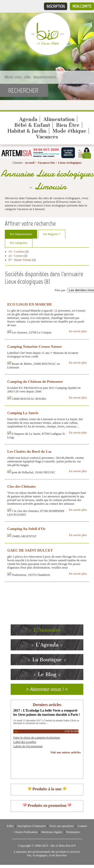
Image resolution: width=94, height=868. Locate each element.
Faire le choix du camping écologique (37, 738)
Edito (10, 826)
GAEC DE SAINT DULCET (30, 550)
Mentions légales (52, 832)
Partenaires (73, 832)
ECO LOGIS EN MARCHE (30, 304)
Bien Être (68, 125)
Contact (82, 826)
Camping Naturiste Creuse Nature (35, 346)
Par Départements (21, 234)
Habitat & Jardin (27, 131)
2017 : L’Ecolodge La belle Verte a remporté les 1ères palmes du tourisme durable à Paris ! (47, 712)
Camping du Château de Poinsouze (35, 381)
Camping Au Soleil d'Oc (26, 529)
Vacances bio (46, 163)
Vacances (47, 137)
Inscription (56, 6)
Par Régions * (52, 234)
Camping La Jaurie (23, 413)
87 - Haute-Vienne (20, 260)
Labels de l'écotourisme (28, 746)
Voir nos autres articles (66, 752)
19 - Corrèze (16, 252)
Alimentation (59, 119)
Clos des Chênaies (22, 486)
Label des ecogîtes (25, 742)
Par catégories (19, 243)
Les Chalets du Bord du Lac (30, 451)
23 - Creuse (16, 256)
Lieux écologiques (70, 163)
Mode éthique (69, 131)
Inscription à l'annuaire (31, 826)
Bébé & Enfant (32, 125)
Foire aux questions (62, 826)
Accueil (30, 163)
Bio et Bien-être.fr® (63, 846)
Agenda (28, 119)
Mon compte (82, 6)
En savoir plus (78, 331)
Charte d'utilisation (26, 832)
